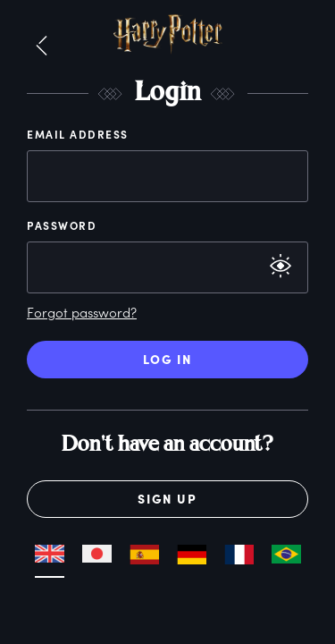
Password (62, 225)
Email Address (78, 134)
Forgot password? (82, 312)
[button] (42, 47)
